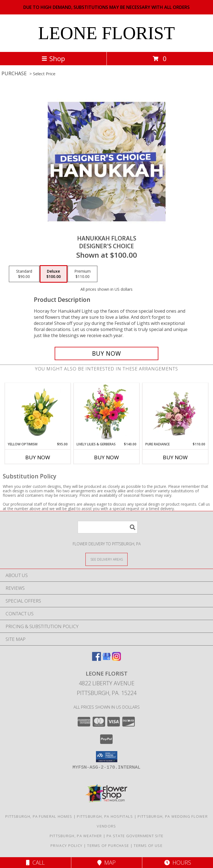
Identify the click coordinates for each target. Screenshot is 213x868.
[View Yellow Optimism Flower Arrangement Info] (38, 412)
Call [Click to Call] (35, 863)
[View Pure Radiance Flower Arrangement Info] (175, 412)
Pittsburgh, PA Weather (76, 836)
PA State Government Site (135, 836)
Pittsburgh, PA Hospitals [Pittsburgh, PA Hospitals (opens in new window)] (105, 816)
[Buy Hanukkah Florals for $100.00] (106, 353)
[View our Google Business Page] (106, 659)
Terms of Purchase (108, 846)
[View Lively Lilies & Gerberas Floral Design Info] (107, 412)
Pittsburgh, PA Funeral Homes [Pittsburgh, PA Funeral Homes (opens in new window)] (39, 816)
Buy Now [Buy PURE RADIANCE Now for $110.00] (175, 457)
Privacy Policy (66, 846)
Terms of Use (148, 846)
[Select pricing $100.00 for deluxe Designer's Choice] (54, 274)
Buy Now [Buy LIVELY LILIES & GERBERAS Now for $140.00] (106, 457)
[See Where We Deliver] (106, 559)
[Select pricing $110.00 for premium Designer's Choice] (83, 274)
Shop (53, 58)
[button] (107, 757)
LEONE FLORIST (107, 33)
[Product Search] (108, 527)
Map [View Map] (106, 863)
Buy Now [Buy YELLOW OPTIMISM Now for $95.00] (38, 457)
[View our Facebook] (97, 659)
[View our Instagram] (116, 659)
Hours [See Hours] (178, 863)
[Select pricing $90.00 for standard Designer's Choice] (24, 274)
